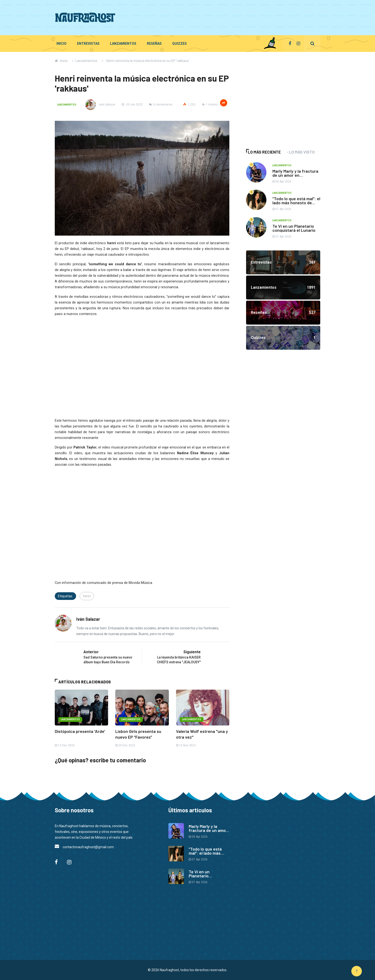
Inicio (61, 44)
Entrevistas (88, 44)
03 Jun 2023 (132, 105)
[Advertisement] (233, 17)
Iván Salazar (100, 105)
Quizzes (179, 44)
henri (87, 596)
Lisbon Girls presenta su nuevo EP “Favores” (138, 734)
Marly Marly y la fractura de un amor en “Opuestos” (295, 175)
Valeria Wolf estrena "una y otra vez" (202, 734)
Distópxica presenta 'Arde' (80, 731)
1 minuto (210, 105)
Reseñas (154, 44)
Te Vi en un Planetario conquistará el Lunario (294, 228)
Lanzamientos (123, 44)
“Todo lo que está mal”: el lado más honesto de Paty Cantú (296, 203)
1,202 (189, 105)
